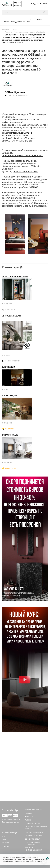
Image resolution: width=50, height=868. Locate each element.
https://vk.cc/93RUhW (27, 187)
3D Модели (29, 817)
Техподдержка (8, 833)
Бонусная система (33, 839)
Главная (28, 813)
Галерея (28, 820)
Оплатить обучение (33, 823)
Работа (5, 840)
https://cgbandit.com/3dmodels (20, 138)
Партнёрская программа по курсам (36, 828)
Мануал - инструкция (34, 810)
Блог (4, 836)
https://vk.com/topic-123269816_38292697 (23, 156)
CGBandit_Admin (15, 92)
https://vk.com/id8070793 (26, 171)
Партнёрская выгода (33, 836)
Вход (33, 4)
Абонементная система (35, 832)
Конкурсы (6, 843)
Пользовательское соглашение (33, 843)
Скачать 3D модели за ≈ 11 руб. (16, 22)
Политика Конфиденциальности (34, 849)
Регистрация (42, 4)
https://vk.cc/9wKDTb (22, 133)
